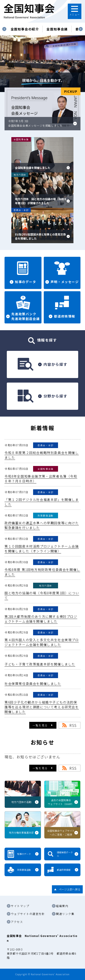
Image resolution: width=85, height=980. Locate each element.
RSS (73, 725)
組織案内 (62, 906)
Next (81, 29)
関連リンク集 (65, 914)
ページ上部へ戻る (70, 889)
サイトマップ (20, 906)
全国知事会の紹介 (25, 29)
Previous (4, 29)
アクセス (17, 922)
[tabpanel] (25, 29)
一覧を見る (40, 725)
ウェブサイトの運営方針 (28, 914)
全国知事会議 (57, 29)
